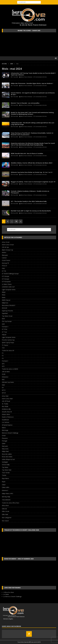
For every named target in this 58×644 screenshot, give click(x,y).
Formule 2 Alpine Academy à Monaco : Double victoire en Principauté (30, 192)
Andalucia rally (6, 409)
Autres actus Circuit (8, 245)
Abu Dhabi (5, 406)
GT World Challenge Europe (10, 274)
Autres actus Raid (7, 399)
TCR (3, 348)
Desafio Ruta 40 (7, 412)
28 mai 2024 (15, 213)
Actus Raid (5, 396)
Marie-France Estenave (27, 77)
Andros (4, 252)
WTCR (4, 393)
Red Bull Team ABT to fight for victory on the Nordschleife (31, 211)
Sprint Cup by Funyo (8, 343)
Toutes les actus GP (8, 351)
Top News (5, 467)
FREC (3, 268)
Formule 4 (5, 327)
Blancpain (5, 255)
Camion (4, 258)
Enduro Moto (6, 414)
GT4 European (6, 282)
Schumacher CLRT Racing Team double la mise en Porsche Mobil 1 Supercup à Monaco (33, 74)
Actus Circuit (6, 242)
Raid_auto (5, 446)
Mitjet (4, 292)
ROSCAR (4, 308)
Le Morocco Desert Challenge (12, 597)
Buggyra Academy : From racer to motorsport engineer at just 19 (33, 182)
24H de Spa (5, 247)
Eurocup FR (5, 263)
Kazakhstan (5, 420)
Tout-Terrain (6, 473)
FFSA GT (5, 266)
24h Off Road (6, 401)
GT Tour (4, 332)
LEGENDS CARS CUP (8, 287)
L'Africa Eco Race (9, 592)
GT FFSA (5, 329)
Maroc (4, 428)
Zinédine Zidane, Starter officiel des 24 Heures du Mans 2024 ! (32, 163)
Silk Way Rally (6, 497)
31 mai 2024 (15, 77)
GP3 (3, 366)
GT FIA (4, 271)
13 (16, 221)
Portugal (4, 441)
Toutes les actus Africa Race (11, 503)
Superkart (5, 313)
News (4, 295)
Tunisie (4, 475)
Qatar (4, 443)
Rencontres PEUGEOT (9, 305)
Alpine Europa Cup (7, 250)
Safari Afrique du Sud (8, 459)
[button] (55, 58)
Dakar (4, 485)
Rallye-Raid (5, 451)
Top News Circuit (7, 316)
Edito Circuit (6, 511)
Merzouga (5, 430)
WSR (3, 319)
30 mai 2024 (15, 105)
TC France (5, 345)
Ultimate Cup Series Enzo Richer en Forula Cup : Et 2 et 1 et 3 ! (32, 172)
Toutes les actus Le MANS (10, 369)
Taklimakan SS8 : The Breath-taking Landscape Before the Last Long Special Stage (33, 124)
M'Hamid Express (7, 425)
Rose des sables (7, 454)
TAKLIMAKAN (6, 500)
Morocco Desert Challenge (10, 433)
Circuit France (6, 260)
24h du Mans (6, 372)
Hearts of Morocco (8, 417)
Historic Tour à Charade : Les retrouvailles (25, 103)
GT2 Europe (6, 276)
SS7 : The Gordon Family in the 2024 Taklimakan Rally (29, 201)
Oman (4, 436)
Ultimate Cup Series (8, 382)
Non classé (5, 521)
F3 (3, 356)
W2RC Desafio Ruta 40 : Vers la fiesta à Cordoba (27, 153)
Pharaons (5, 438)
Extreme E (5, 490)
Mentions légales (7, 619)
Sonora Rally (6, 465)
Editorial (4, 509)
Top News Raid (7, 470)
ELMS (4, 374)
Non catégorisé (7, 518)
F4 (3, 358)
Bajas (4, 482)
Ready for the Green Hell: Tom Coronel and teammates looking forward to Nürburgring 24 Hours (32, 113)
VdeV (3, 385)
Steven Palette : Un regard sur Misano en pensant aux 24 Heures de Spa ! (33, 94)
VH (3, 388)
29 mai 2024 (15, 204)
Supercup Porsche (7, 311)
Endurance (5, 377)
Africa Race (5, 505)
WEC (3, 380)
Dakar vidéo (6, 487)
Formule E (5, 361)
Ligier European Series (9, 290)
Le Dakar (6, 594)
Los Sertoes (6, 422)
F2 (3, 353)
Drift (3, 324)
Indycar (4, 335)
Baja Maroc (5, 478)
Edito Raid (5, 514)
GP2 (3, 364)
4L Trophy (5, 404)
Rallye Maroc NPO (7, 494)
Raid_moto (5, 449)
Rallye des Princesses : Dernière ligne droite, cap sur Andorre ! (32, 83)
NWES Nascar (6, 300)
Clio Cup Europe (7, 321)
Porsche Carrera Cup (8, 340)
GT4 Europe (6, 279)
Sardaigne (5, 462)
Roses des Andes (7, 457)
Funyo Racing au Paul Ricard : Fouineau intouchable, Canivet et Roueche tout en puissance (32, 134)
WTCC (4, 390)
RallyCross (5, 303)
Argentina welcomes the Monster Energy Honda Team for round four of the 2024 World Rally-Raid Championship (33, 144)
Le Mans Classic (7, 284)
